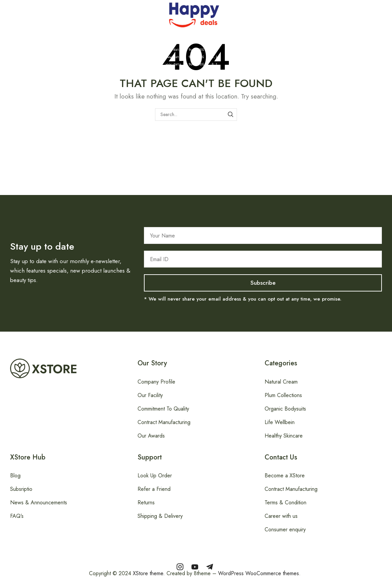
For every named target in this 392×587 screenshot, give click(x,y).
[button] (4, 13)
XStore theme (148, 573)
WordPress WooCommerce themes (259, 573)
